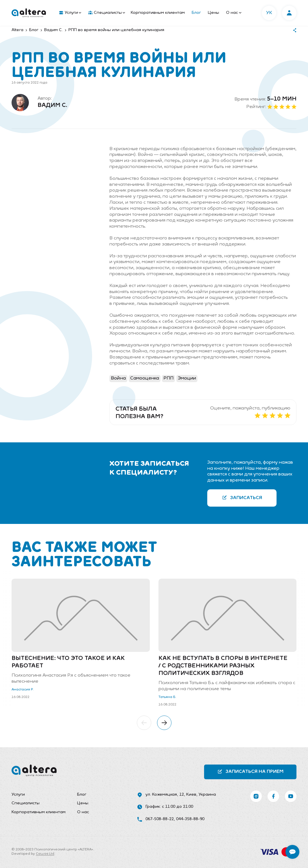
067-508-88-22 (160, 819)
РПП (168, 378)
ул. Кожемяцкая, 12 (165, 795)
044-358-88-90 (190, 819)
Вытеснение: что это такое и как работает (68, 662)
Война (118, 378)
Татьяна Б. (167, 697)
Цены (213, 13)
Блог (196, 13)
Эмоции (187, 378)
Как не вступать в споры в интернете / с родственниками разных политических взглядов (223, 666)
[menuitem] (69, 13)
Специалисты (107, 13)
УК (269, 13)
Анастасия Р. (23, 690)
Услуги (70, 13)
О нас (234, 13)
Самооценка (145, 378)
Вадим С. (52, 105)
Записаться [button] (242, 498)
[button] (144, 723)
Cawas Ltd (45, 854)
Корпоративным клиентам (158, 13)
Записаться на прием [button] (250, 772)
